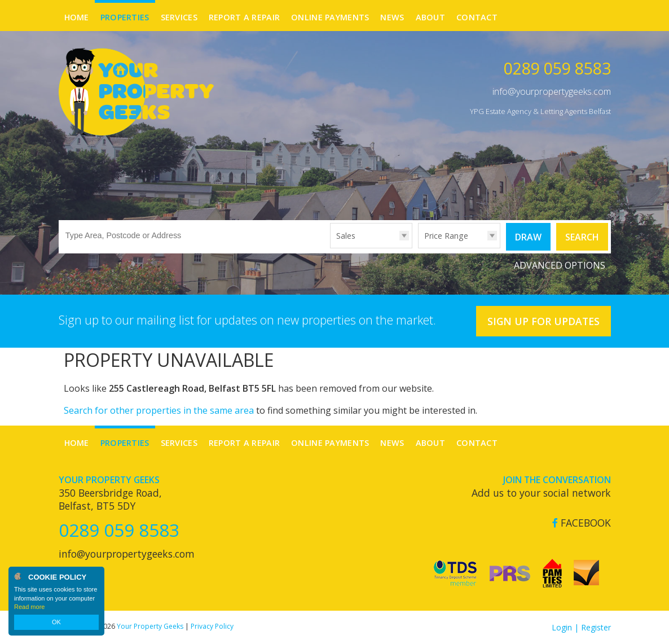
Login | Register (581, 627)
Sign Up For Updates (543, 321)
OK (56, 622)
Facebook (582, 523)
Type (330, 247)
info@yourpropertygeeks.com (552, 91)
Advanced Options (560, 265)
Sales (346, 236)
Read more (29, 607)
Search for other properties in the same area (159, 410)
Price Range (446, 236)
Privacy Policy (212, 626)
